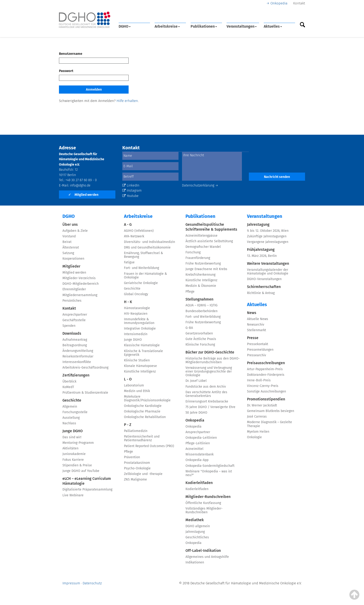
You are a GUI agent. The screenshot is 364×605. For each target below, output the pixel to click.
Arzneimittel (194, 449)
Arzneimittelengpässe (201, 236)
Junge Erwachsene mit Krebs (206, 269)
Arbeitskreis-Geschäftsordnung (85, 368)
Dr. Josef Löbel (196, 381)
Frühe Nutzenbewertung (203, 263)
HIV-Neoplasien (136, 314)
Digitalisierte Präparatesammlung (87, 489)
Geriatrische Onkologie (141, 283)
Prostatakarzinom (137, 463)
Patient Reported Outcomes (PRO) (149, 446)
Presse (253, 338)
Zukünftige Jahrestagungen (267, 236)
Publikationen (204, 26)
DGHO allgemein (198, 526)
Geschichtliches (197, 537)
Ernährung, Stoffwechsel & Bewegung (143, 255)
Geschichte (72, 400)
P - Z (128, 425)
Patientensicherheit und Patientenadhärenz (142, 438)
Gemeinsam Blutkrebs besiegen (271, 411)
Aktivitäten (70, 448)
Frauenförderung (198, 258)
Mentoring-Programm (78, 443)
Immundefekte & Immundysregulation (139, 321)
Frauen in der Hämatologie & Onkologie (145, 276)
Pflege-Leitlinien (198, 443)
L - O (128, 379)
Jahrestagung (195, 532)
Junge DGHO (73, 431)
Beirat (67, 242)
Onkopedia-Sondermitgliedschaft (210, 466)
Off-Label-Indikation (203, 551)
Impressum (71, 583)
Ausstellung (71, 418)
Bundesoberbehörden (201, 311)
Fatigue (129, 262)
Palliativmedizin (136, 431)
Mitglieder (71, 266)
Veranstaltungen (242, 26)
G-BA (189, 328)
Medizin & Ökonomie (201, 286)
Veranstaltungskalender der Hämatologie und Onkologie (268, 272)
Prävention (132, 457)
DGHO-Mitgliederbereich (81, 284)
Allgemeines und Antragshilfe (207, 557)
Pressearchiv (257, 355)
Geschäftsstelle (74, 320)
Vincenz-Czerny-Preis (263, 386)
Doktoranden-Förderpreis (266, 375)
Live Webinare (73, 495)
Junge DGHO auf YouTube (81, 471)
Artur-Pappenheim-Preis (265, 369)
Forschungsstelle (75, 412)
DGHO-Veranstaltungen (264, 279)
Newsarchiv (256, 325)
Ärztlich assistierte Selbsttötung (209, 241)
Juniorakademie (74, 454)
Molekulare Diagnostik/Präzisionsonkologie (147, 398)
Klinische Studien (137, 360)
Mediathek (195, 520)
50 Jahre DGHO (196, 413)
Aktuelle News (258, 319)
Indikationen (195, 562)
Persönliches (72, 301)
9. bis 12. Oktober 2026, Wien (268, 231)
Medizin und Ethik (137, 391)
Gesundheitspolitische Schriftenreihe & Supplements (211, 227)
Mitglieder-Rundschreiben (208, 497)
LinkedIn (131, 185)
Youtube (130, 196)
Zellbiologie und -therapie (143, 474)
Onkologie (254, 437)
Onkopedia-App (197, 460)
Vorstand (69, 236)
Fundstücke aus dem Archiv (206, 387)
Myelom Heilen (258, 432)
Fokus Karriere (73, 460)
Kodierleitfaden (199, 483)
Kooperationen (73, 259)
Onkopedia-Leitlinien (201, 438)
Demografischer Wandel (203, 247)
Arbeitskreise (167, 26)
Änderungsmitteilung (78, 351)
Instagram (132, 191)
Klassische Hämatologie (142, 345)
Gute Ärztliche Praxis (201, 339)
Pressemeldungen (260, 350)
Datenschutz (92, 583)
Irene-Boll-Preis (259, 380)
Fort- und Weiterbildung (141, 268)
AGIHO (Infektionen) (139, 231)
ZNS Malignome (135, 479)
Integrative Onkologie (140, 329)
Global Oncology (136, 294)
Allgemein (70, 407)
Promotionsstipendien (266, 399)
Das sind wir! (72, 437)
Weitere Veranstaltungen (268, 263)
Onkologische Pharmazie (142, 411)
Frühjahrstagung (261, 250)
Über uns (70, 224)
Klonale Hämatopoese (140, 366)
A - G (128, 224)
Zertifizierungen (76, 375)
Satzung (68, 253)
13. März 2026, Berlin (262, 256)
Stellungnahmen (199, 299)
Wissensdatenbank (200, 454)
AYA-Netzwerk (134, 236)
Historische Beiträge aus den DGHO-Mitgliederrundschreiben (213, 360)
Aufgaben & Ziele (75, 231)
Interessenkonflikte (77, 362)
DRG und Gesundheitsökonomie (147, 247)
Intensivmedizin (136, 334)
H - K (128, 302)
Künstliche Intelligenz (140, 371)
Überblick (69, 381)
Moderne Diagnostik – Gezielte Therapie (270, 424)
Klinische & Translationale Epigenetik (143, 353)
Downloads (72, 333)
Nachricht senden (277, 177)
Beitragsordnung (75, 345)
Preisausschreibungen (266, 363)
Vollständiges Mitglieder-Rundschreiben (204, 510)
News (252, 313)
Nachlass (69, 423)
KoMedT (68, 387)
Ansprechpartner (75, 315)
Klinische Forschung (200, 345)
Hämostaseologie (137, 308)
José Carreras (257, 417)
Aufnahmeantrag (75, 340)
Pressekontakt (258, 344)
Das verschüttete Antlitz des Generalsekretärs (206, 394)
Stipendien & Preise (77, 465)
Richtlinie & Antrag (261, 293)
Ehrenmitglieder (74, 289)
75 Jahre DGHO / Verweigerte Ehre (210, 407)
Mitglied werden (83, 195)
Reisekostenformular (78, 356)
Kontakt (299, 3)
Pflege (128, 452)
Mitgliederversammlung (80, 295)
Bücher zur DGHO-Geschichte (210, 352)
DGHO (125, 26)
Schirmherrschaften (264, 287)
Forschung (193, 252)
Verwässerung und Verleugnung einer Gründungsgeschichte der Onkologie (209, 371)
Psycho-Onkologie (137, 468)
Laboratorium (134, 385)
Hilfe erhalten (127, 101)
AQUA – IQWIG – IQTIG (201, 305)
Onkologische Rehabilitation (145, 417)
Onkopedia (279, 3)
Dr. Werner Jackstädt (262, 405)
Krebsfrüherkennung (200, 275)
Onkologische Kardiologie (143, 406)
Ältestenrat (71, 247)
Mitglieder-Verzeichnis (79, 278)
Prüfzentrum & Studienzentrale (85, 393)
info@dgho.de (80, 185)
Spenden (69, 326)
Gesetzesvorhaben (199, 333)
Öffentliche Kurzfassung (203, 503)
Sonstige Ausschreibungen (266, 391)
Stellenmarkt (257, 330)
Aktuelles (273, 26)
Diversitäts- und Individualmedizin (149, 242)
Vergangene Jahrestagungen (268, 242)
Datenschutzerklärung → (200, 185)
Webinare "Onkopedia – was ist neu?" (209, 473)
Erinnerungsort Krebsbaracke (207, 401)
